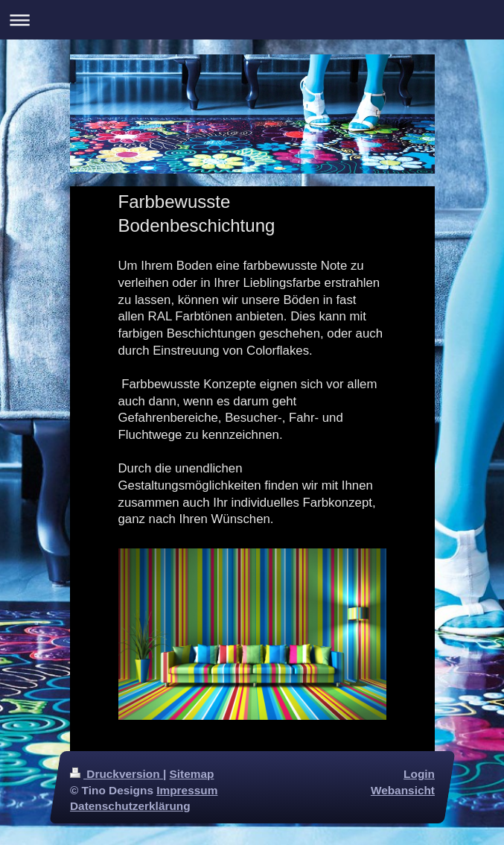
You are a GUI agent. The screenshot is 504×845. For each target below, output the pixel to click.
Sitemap (191, 774)
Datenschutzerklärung (130, 806)
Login (419, 774)
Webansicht (402, 789)
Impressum (187, 789)
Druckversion (117, 774)
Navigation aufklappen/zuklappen (252, 20)
